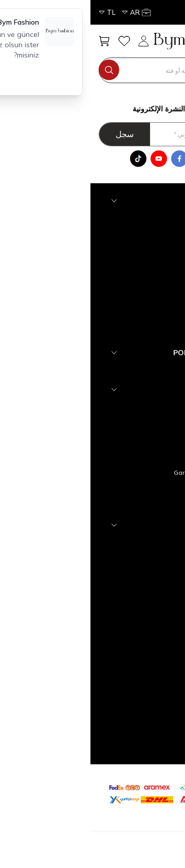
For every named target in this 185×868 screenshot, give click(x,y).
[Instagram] (109, 159)
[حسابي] (55, 12)
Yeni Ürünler (139, 559)
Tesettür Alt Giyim (131, 316)
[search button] (18, 70)
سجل (34, 134)
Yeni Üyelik (141, 624)
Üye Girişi (143, 641)
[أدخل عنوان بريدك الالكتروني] (89, 134)
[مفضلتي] (33, 41)
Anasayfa (142, 542)
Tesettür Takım (135, 284)
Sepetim (144, 608)
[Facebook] (89, 159)
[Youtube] (68, 159)
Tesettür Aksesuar (129, 218)
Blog (150, 505)
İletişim (146, 575)
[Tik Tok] (48, 159)
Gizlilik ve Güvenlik (129, 489)
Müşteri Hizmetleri (130, 592)
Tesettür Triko (137, 234)
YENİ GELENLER (134, 370)
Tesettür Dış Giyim (130, 300)
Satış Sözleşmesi (131, 456)
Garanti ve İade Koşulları (120, 472)
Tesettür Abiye (135, 251)
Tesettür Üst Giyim (129, 333)
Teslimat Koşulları (130, 423)
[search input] (89, 70)
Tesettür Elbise (134, 267)
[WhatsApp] (130, 159)
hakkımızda (140, 407)
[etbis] (141, 792)
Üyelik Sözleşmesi (129, 440)
